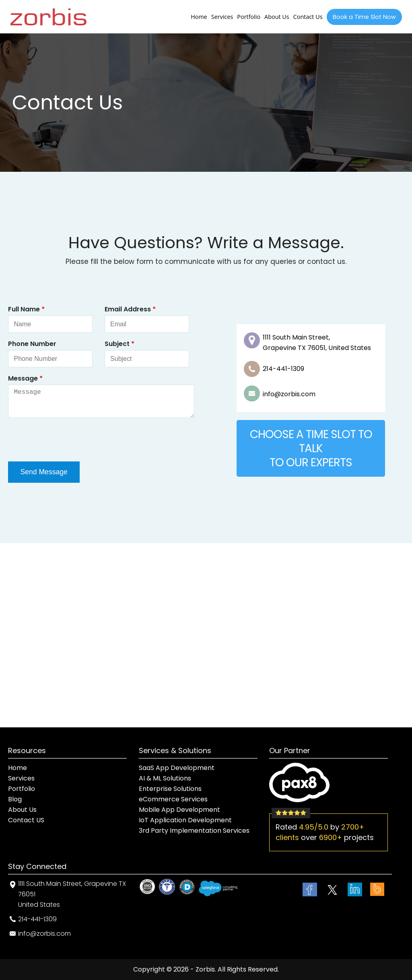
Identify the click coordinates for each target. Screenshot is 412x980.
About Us (277, 17)
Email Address (130, 309)
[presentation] (69, 440)
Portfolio (249, 17)
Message (25, 378)
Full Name (26, 309)
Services (222, 17)
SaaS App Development (177, 768)
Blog (15, 799)
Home (199, 17)
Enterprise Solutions (170, 789)
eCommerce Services (173, 799)
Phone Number (32, 344)
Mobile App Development (179, 810)
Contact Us (308, 17)
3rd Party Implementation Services (194, 831)
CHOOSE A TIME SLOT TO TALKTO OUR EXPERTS (311, 448)
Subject (119, 344)
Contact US (26, 820)
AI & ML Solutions (165, 778)
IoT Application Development (185, 820)
